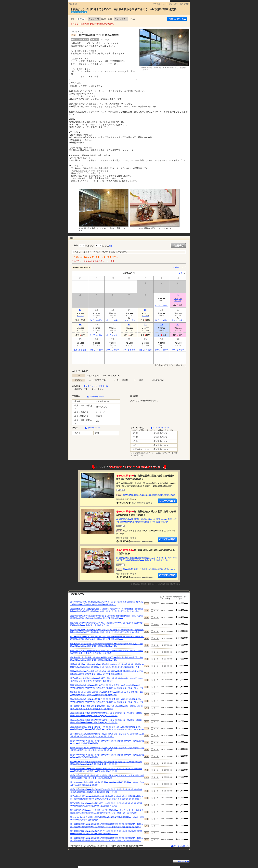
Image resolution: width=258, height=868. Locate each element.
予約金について (94, 428)
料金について (181, 267)
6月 (181, 273)
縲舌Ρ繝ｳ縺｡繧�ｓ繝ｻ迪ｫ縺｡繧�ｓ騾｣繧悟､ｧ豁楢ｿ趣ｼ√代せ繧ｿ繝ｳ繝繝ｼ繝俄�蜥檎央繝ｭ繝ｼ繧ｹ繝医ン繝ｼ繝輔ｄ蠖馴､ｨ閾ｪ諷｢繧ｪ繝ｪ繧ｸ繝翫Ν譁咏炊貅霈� (107, 610)
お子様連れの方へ (97, 396)
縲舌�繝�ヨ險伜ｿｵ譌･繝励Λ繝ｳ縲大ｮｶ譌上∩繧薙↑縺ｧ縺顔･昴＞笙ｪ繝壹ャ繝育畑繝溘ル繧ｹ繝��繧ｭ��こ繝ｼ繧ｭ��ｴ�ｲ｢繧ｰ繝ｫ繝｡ (106, 714)
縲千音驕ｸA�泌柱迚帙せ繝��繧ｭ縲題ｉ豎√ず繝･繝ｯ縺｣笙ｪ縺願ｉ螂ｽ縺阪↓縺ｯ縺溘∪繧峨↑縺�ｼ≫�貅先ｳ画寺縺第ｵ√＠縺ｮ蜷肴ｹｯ (106, 652)
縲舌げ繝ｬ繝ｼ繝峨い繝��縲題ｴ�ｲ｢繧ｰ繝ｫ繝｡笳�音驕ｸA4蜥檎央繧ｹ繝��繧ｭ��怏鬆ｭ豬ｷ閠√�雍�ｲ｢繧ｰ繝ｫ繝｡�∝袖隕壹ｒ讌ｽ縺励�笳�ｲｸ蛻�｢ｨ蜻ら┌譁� (107, 687)
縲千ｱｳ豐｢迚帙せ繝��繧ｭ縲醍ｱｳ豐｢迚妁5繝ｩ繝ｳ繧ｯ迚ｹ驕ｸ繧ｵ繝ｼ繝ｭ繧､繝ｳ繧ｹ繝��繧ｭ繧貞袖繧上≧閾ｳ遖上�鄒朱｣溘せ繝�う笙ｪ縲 (106, 770)
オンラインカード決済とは (97, 386)
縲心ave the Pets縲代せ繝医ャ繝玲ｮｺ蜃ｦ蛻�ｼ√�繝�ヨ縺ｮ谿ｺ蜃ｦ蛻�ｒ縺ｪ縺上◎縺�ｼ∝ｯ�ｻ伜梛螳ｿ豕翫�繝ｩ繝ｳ (107, 742)
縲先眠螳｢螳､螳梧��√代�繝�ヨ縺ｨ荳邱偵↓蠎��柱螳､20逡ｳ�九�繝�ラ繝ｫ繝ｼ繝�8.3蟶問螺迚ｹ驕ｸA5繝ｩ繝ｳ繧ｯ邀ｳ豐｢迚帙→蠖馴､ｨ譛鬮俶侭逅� (107, 812)
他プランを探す (161, 305)
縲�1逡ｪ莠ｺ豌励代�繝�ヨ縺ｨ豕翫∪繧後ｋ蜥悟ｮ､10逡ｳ (149, 495)
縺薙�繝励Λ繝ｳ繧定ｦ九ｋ (167, 501)
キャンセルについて (161, 428)
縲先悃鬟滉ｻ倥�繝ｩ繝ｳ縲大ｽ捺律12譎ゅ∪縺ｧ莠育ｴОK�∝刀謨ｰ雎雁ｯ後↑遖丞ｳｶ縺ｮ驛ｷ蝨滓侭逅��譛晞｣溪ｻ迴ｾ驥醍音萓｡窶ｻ (146, 521)
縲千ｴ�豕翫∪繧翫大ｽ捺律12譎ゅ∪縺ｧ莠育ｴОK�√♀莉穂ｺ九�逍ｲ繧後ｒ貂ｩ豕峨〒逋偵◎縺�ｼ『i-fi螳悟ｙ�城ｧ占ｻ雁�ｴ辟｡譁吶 (106, 603)
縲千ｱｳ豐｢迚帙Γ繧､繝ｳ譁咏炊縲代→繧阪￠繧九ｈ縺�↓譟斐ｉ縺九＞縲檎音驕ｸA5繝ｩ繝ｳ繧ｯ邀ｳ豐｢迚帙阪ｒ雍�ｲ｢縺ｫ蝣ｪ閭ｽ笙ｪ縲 (107, 735)
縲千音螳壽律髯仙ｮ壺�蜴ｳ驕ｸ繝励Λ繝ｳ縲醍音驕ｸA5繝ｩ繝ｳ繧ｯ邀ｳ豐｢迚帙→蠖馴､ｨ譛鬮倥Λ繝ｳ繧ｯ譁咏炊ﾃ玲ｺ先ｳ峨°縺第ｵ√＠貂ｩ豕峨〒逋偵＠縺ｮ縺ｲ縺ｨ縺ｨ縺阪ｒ (107, 798)
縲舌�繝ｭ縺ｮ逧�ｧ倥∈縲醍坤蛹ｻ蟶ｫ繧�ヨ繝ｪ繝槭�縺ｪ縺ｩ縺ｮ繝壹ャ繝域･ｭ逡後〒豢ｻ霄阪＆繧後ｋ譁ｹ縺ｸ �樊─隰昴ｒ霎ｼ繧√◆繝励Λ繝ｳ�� (107, 617)
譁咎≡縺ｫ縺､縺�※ (181, 846)
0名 (111, 246)
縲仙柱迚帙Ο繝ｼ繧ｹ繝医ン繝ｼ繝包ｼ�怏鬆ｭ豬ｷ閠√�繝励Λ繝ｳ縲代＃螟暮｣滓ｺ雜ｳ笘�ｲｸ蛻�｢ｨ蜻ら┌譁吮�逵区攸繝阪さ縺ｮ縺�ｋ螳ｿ (106, 645)
